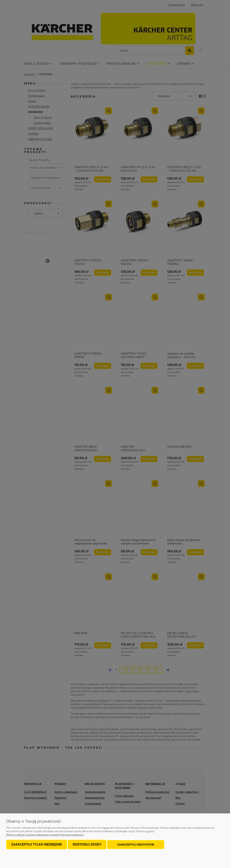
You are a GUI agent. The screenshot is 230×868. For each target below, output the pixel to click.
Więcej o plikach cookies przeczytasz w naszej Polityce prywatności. (45, 835)
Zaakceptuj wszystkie (136, 844)
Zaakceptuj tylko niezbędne (37, 844)
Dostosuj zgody (87, 844)
